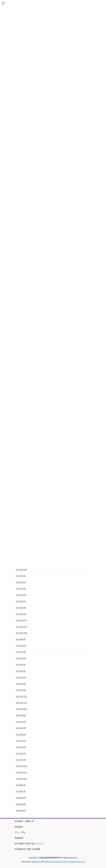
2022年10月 (21, 633)
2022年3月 (21, 678)
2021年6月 (21, 735)
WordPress (36, 861)
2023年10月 (21, 570)
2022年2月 (21, 684)
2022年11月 (21, 627)
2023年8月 (21, 582)
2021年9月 (21, 715)
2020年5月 (21, 804)
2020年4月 (21, 811)
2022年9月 (21, 639)
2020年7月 (21, 792)
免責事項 (19, 838)
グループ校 (20, 832)
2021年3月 (21, 747)
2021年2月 (21, 754)
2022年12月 (21, 620)
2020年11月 (21, 773)
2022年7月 (21, 652)
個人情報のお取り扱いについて (29, 843)
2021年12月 (21, 697)
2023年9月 (21, 576)
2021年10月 (21, 709)
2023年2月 (21, 608)
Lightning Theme (52, 861)
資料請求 (19, 827)
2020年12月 (21, 766)
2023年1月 (21, 614)
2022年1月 (21, 690)
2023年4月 (21, 602)
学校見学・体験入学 (24, 821)
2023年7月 (21, 589)
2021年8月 (21, 722)
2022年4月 (21, 671)
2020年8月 (21, 785)
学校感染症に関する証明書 (27, 849)
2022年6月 (21, 658)
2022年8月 (21, 646)
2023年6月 (21, 595)
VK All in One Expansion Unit (73, 861)
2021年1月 (21, 760)
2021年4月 (21, 741)
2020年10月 (21, 779)
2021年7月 (21, 728)
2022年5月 (21, 665)
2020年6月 (21, 798)
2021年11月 (21, 703)
